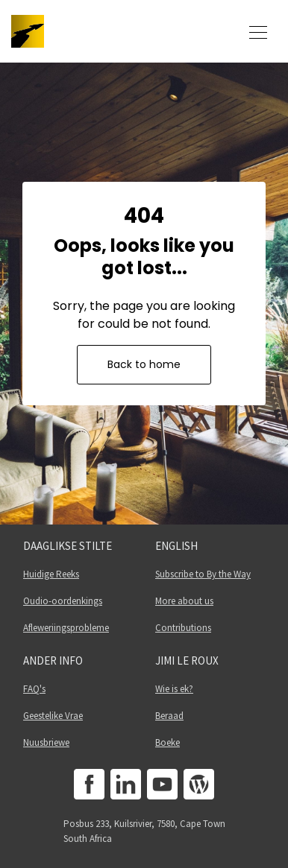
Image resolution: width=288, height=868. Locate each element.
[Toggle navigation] (258, 31)
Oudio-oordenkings (63, 601)
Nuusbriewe (46, 742)
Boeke (168, 742)
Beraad (169, 716)
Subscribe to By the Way (203, 574)
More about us (184, 601)
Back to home (144, 364)
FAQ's (34, 689)
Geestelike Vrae (53, 716)
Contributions (183, 628)
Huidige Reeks (51, 574)
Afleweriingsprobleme (66, 628)
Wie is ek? (174, 689)
